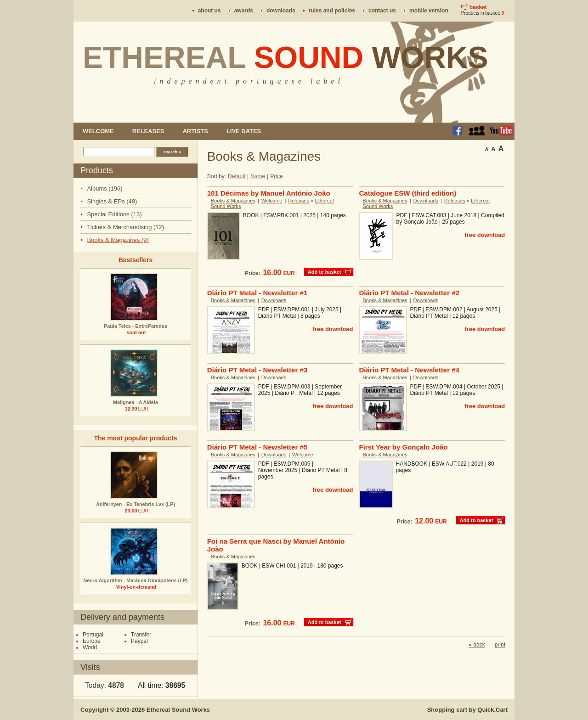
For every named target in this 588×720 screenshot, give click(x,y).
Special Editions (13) (114, 214)
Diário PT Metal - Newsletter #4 (409, 370)
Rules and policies (332, 11)
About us (209, 11)
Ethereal (286, 57)
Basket (478, 7)
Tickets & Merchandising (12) (125, 227)
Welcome (98, 131)
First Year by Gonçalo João (404, 447)
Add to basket (325, 272)
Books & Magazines (233, 201)
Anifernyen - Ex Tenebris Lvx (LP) (136, 504)
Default (237, 176)
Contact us (382, 11)
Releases (148, 131)
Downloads (281, 11)
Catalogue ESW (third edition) (408, 193)
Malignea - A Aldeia (136, 402)
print (500, 645)
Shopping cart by (467, 710)
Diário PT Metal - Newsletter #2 (409, 293)
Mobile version (429, 11)
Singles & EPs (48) (112, 201)
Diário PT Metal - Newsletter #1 (257, 293)
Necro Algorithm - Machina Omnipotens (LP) (136, 580)
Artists (195, 131)
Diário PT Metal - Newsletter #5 (257, 447)
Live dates (244, 131)
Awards (244, 11)
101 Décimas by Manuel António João (269, 193)
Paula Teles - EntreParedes (136, 326)
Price (276, 176)
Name (258, 176)
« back (477, 645)
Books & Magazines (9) (118, 240)
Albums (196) (105, 188)
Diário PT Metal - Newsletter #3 (257, 370)
